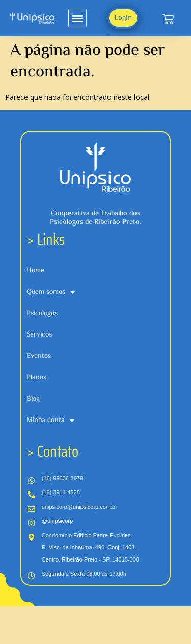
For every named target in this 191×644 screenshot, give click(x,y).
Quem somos (51, 292)
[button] (78, 18)
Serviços (39, 335)
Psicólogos (42, 314)
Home (35, 271)
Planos (36, 378)
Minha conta (50, 421)
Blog (33, 399)
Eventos (39, 356)
